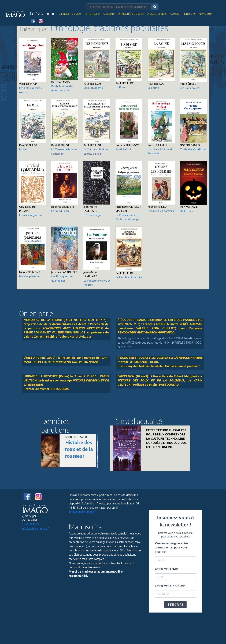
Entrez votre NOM (167, 569)
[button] (44, 14)
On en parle (93, 14)
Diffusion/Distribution (131, 14)
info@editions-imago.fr (36, 529)
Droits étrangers (157, 14)
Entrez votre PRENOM (170, 586)
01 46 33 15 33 (30, 524)
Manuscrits (189, 14)
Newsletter (206, 14)
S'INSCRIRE (175, 605)
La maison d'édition (71, 14)
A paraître (109, 14)
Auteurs (175, 14)
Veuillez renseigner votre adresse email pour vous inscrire (171, 547)
